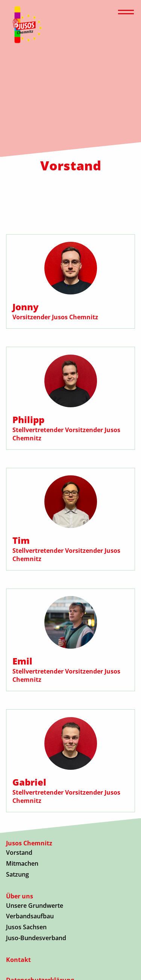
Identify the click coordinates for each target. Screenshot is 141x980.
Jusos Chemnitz (29, 843)
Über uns (20, 896)
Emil (22, 661)
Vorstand (19, 853)
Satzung (17, 874)
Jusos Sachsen (26, 927)
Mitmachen (22, 863)
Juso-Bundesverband (36, 938)
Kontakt (18, 960)
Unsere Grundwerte (35, 906)
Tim (21, 540)
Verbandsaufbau (30, 916)
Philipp (28, 419)
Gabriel (29, 782)
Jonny (26, 307)
